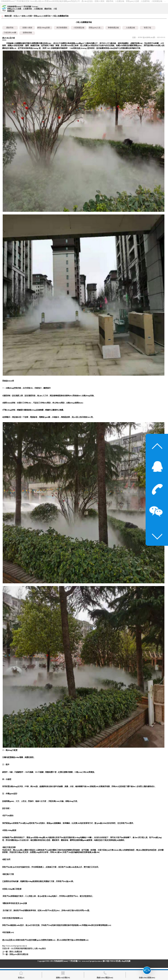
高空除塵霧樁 (62, 28)
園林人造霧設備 (16, 952)
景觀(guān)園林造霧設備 (19, 954)
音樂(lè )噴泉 (27, 28)
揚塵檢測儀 (27, 33)
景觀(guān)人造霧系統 (42, 16)
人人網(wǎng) (37, 949)
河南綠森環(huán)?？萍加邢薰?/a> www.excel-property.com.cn (78, 961)
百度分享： (7, 949)
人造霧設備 (130, 28)
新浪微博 (21, 949)
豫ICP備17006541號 (110, 961)
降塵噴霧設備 (113, 28)
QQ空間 (14, 949)
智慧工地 (147, 28)
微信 (44, 949)
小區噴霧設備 (79, 28)
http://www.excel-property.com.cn (15, 946)
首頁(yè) (17, 16)
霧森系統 (10, 28)
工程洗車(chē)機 (10, 33)
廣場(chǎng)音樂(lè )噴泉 (47, 28)
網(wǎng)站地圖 (124, 961)
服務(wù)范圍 (27, 16)
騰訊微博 (28, 949)
